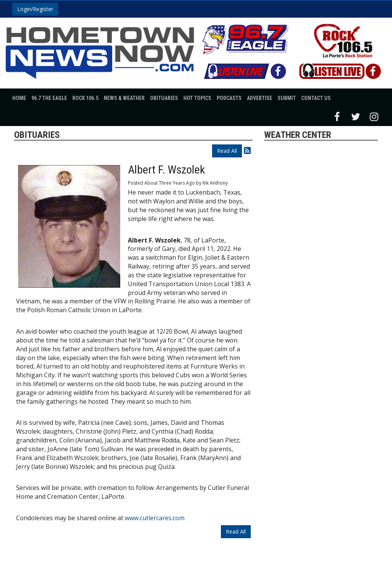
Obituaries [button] (164, 98)
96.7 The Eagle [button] (49, 98)
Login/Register (35, 9)
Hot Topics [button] (197, 98)
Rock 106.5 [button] (85, 98)
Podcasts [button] (229, 98)
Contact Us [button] (316, 98)
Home (19, 98)
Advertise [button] (260, 98)
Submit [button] (287, 98)
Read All (227, 151)
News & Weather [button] (124, 98)
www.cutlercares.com (155, 518)
